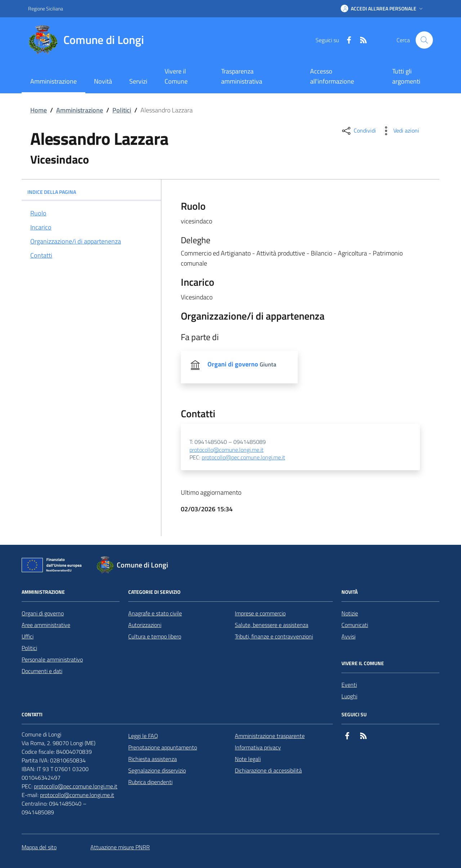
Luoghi (349, 696)
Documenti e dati (42, 671)
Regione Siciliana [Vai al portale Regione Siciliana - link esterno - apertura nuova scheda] (46, 8)
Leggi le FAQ (143, 736)
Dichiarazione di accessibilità (268, 770)
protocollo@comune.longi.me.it (227, 450)
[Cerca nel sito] (424, 40)
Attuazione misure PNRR (120, 847)
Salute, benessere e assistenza (272, 625)
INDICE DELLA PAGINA (91, 192)
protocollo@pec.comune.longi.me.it (243, 458)
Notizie (350, 613)
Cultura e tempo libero (155, 636)
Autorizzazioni (145, 625)
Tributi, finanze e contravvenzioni (274, 636)
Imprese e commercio (260, 613)
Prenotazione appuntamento (163, 747)
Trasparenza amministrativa (242, 76)
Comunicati (355, 625)
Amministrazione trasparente (270, 736)
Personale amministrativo (52, 659)
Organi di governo (43, 613)
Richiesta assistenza (153, 759)
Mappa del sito (39, 847)
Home (39, 110)
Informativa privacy (258, 747)
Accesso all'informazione (332, 76)
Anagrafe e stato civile (155, 613)
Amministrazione (80, 110)
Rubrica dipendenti (150, 782)
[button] (382, 9)
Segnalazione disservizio (157, 770)
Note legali (248, 759)
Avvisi (348, 636)
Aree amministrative (46, 625)
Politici (122, 110)
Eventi (349, 685)
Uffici (28, 636)
